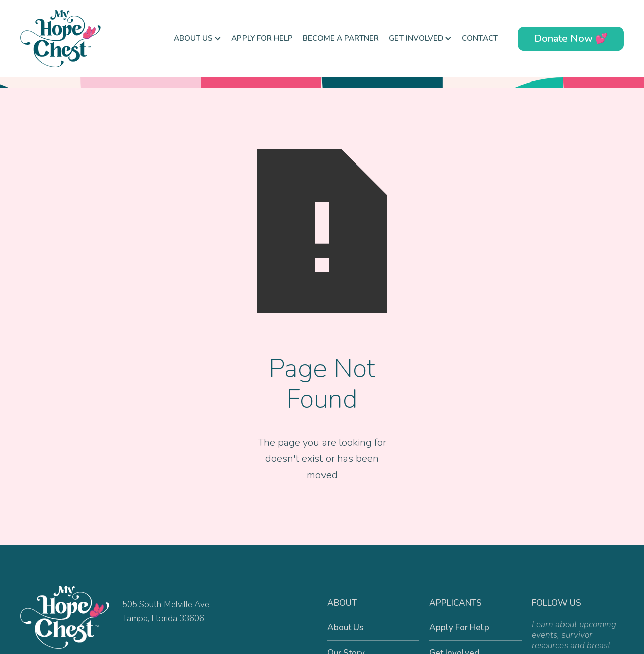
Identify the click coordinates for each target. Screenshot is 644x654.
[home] (70, 39)
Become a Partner (341, 38)
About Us (345, 628)
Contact (480, 38)
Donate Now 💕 (571, 38)
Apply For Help (262, 38)
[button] (197, 39)
